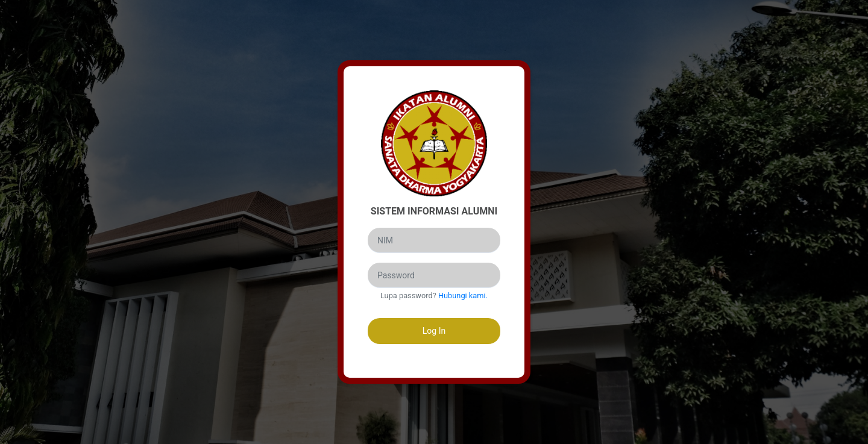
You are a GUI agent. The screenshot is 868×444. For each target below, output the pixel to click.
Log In (434, 331)
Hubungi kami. (463, 295)
